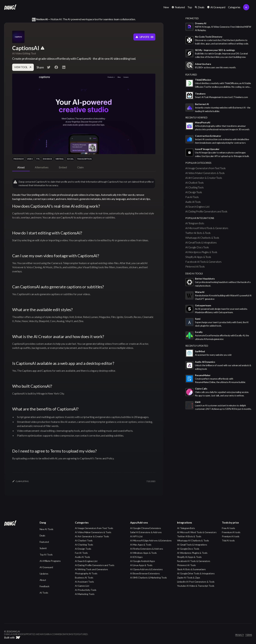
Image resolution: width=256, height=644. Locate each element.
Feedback (44, 586)
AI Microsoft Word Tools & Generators (207, 228)
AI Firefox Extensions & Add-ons (147, 549)
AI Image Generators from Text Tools (206, 168)
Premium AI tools (231, 536)
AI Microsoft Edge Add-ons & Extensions (151, 540)
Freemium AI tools (231, 532)
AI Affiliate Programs (50, 561)
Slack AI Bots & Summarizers (191, 569)
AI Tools (44, 593)
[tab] (21, 167)
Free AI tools (228, 528)
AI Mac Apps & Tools (141, 545)
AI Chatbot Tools (195, 182)
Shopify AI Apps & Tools (198, 257)
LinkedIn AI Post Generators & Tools (196, 582)
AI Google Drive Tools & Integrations (196, 573)
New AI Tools (46, 529)
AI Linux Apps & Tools (141, 565)
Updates (44, 574)
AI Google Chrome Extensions (145, 528)
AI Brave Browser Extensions (145, 573)
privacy (240, 635)
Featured (44, 542)
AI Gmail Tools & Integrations (201, 242)
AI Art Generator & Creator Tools (204, 178)
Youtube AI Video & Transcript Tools (196, 586)
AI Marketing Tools (85, 594)
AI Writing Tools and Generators (91, 569)
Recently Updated (197, 346)
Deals (42, 535)
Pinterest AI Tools (195, 266)
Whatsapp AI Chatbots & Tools (202, 238)
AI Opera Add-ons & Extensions (146, 569)
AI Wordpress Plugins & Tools (201, 252)
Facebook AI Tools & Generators (203, 262)
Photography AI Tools (86, 573)
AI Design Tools (194, 192)
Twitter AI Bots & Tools (198, 233)
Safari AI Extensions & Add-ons (146, 532)
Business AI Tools (84, 578)
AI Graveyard (46, 567)
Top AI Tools (46, 555)
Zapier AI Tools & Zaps (189, 578)
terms (249, 635)
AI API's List (136, 536)
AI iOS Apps (136, 557)
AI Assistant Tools (84, 582)
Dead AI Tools (194, 273)
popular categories (198, 163)
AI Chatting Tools (194, 187)
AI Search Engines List (197, 207)
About (43, 580)
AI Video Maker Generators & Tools (205, 173)
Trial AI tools (228, 540)
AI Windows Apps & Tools (143, 553)
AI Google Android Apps (142, 561)
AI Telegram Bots (195, 223)
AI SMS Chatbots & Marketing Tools (148, 578)
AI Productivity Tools (86, 590)
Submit (43, 548)
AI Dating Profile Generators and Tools (206, 211)
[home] (10, 7)
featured (191, 75)
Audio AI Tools (193, 202)
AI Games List (82, 586)
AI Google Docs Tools (197, 247)
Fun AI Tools (192, 197)
